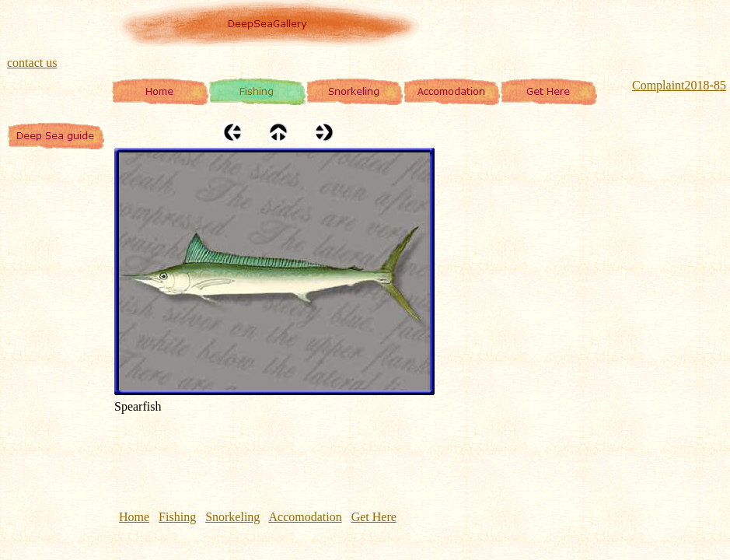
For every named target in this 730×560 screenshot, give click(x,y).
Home (134, 517)
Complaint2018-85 (679, 85)
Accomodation (305, 517)
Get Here (374, 517)
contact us (32, 63)
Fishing (177, 517)
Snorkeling (232, 517)
